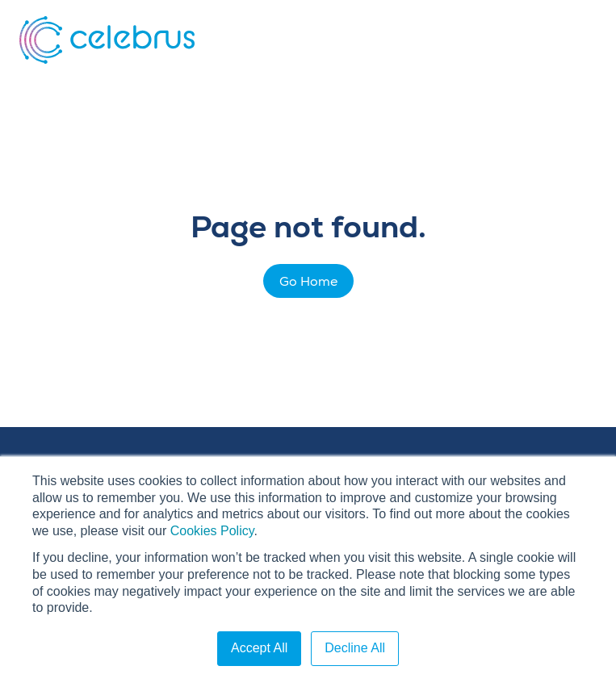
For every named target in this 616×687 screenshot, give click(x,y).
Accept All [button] (259, 648)
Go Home (308, 282)
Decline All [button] (355, 648)
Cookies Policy (212, 531)
